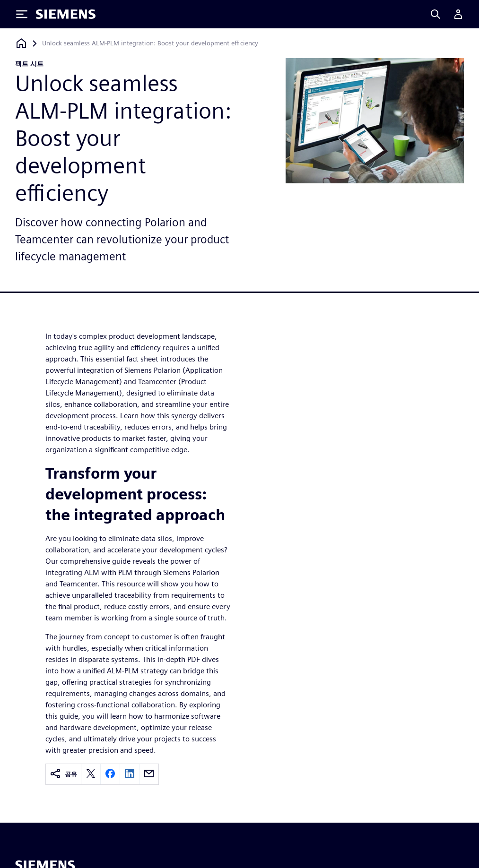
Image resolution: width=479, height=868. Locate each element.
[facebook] (110, 774)
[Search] (435, 14)
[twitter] (91, 774)
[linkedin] (130, 774)
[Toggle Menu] (22, 14)
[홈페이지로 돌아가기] (21, 43)
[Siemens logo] (66, 14)
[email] (149, 774)
